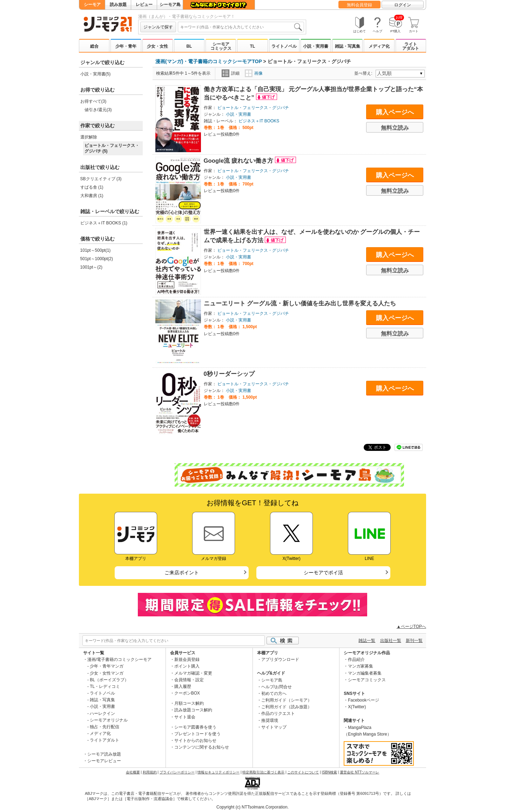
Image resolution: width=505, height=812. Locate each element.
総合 (94, 46)
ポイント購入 (187, 666)
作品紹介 (356, 659)
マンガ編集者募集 (365, 673)
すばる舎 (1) (92, 187)
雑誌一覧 (367, 641)
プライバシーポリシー (177, 772)
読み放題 (118, 5)
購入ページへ (395, 112)
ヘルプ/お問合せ (277, 687)
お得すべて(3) (93, 101)
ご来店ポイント (182, 573)
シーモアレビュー (104, 761)
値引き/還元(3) (98, 110)
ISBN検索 (329, 772)
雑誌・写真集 (348, 46)
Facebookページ (363, 700)
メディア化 (379, 46)
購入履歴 (183, 686)
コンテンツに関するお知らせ (202, 747)
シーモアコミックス (221, 46)
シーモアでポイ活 (323, 573)
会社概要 (133, 772)
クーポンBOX (187, 693)
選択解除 (89, 137)
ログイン (403, 5)
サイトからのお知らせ (195, 740)
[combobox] (241, 27)
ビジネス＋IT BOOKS (259, 121)
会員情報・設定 (189, 680)
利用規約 (150, 772)
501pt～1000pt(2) (97, 259)
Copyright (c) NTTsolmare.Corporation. (252, 807)
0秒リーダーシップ (229, 374)
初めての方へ (274, 693)
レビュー (144, 5)
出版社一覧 (391, 641)
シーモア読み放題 (104, 754)
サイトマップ (274, 727)
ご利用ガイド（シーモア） (287, 700)
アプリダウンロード (280, 659)
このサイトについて (303, 772)
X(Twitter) (357, 707)
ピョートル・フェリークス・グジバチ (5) (112, 148)
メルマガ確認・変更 (193, 673)
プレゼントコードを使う (197, 734)
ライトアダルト (411, 46)
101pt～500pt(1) (96, 250)
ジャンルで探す (158, 27)
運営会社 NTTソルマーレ (359, 772)
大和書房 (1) (92, 196)
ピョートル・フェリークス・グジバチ (253, 108)
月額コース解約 (189, 703)
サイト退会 (185, 717)
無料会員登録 (359, 5)
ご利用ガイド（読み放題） (287, 707)
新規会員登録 (187, 659)
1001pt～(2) (91, 267)
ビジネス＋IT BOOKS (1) (104, 223)
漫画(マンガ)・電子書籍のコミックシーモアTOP (209, 61)
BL (189, 46)
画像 (254, 73)
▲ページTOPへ (411, 627)
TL (253, 46)
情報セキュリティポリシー (218, 772)
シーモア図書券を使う (195, 727)
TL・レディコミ (105, 686)
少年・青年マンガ (107, 666)
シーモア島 (170, 5)
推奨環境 (270, 720)
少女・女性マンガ (107, 673)
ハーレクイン (102, 713)
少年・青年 (126, 46)
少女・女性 (157, 46)
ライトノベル (284, 46)
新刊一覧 (414, 641)
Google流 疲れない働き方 (239, 161)
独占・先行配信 (105, 727)
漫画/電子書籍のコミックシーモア (119, 659)
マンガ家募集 (361, 666)
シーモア (92, 5)
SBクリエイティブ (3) (101, 179)
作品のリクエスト (278, 713)
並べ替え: (364, 73)
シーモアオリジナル (109, 720)
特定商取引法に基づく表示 (263, 772)
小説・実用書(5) (96, 74)
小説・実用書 (316, 46)
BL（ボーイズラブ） (109, 680)
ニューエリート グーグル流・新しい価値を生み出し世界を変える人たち (300, 303)
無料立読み (395, 128)
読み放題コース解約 (193, 710)
